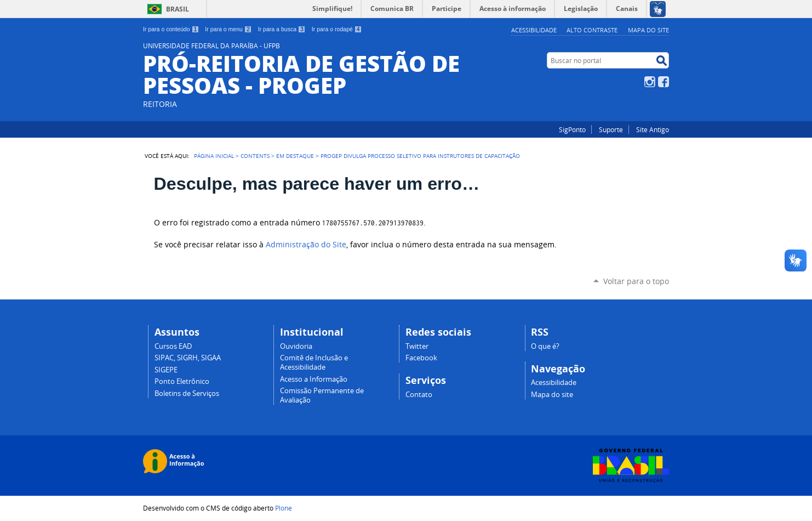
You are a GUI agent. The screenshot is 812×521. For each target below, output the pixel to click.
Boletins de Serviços (187, 393)
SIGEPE (166, 370)
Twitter (417, 346)
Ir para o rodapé (337, 29)
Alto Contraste (592, 30)
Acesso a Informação (314, 379)
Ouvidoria (296, 346)
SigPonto (572, 129)
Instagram (650, 82)
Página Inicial (214, 156)
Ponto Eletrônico (182, 381)
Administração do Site (306, 245)
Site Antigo (653, 129)
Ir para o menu (228, 29)
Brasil (178, 9)
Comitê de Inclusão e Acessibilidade (314, 363)
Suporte (611, 129)
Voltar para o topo (636, 281)
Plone (284, 508)
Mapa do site (648, 30)
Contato (419, 395)
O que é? (545, 346)
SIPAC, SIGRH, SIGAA (188, 358)
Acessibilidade (534, 30)
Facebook (664, 82)
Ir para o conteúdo (171, 29)
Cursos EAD (173, 346)
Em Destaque (295, 156)
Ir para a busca (282, 29)
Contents (255, 156)
